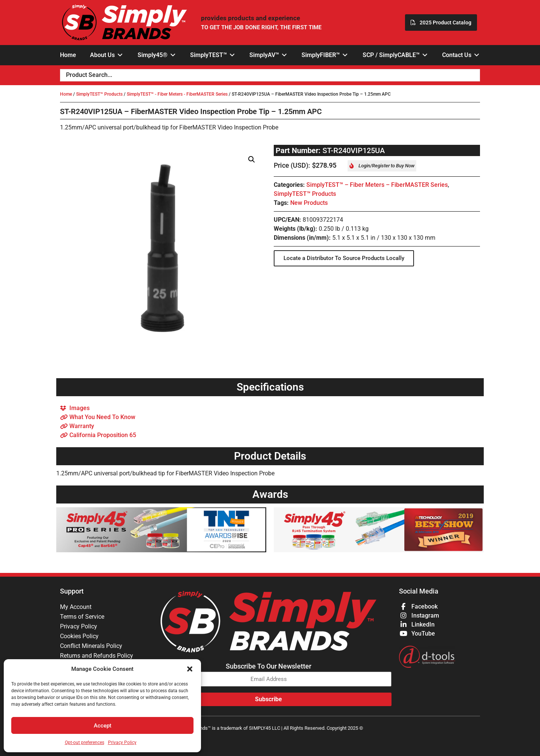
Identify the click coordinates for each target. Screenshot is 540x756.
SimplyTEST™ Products (99, 94)
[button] (190, 669)
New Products (309, 203)
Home (66, 94)
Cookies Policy (79, 636)
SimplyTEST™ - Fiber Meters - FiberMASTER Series (177, 94)
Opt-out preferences (85, 742)
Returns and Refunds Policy (97, 656)
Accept (103, 726)
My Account (76, 607)
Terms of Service (82, 617)
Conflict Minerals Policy (91, 646)
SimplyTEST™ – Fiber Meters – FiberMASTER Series (377, 185)
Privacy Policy (122, 742)
